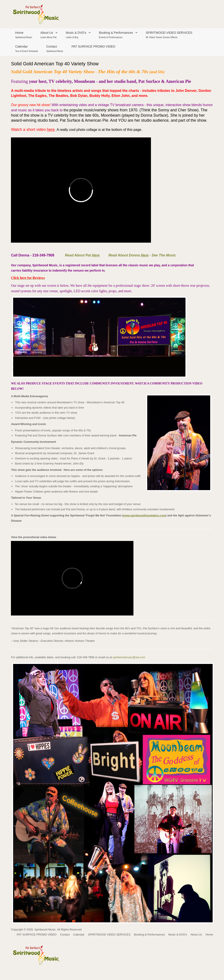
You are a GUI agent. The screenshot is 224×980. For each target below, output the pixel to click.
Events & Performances (111, 37)
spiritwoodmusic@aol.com (129, 657)
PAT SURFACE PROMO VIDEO (93, 46)
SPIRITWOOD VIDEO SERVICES (169, 33)
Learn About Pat (48, 37)
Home (19, 33)
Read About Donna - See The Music (142, 255)
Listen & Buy (72, 37)
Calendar (21, 46)
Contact (52, 46)
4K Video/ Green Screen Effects (162, 37)
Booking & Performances (116, 33)
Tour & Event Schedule (26, 51)
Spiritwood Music (24, 37)
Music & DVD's (76, 33)
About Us (47, 33)
